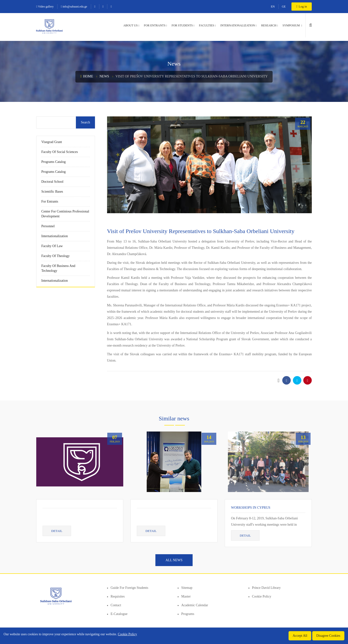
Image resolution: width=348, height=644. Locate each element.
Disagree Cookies (328, 636)
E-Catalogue (119, 614)
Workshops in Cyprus (251, 508)
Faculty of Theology (55, 256)
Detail (57, 531)
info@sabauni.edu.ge (74, 7)
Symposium (291, 25)
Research (269, 25)
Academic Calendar (195, 605)
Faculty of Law (52, 246)
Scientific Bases (52, 192)
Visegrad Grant (52, 142)
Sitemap (187, 588)
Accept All (300, 636)
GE (284, 7)
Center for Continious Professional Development (65, 214)
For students (182, 25)
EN (273, 7)
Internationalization (238, 25)
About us (130, 25)
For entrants (155, 25)
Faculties (207, 25)
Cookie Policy (262, 596)
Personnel (48, 226)
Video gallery (45, 7)
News (104, 76)
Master (186, 596)
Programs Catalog (54, 162)
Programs (188, 614)
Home (87, 76)
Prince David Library (266, 588)
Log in (302, 6)
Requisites (118, 596)
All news (174, 560)
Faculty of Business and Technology (58, 268)
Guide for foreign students (130, 588)
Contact (116, 605)
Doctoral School (52, 182)
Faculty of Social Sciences (60, 152)
